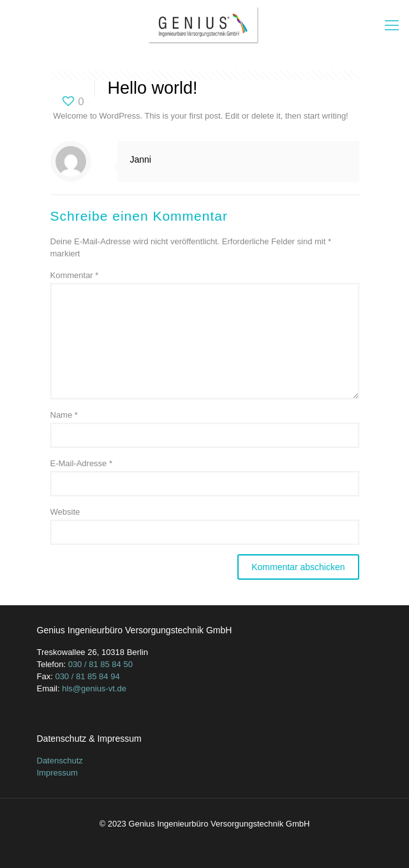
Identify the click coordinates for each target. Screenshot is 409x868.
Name (64, 415)
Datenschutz (60, 761)
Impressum (57, 773)
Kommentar (75, 275)
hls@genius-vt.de (94, 688)
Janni (141, 159)
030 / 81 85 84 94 (87, 676)
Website (65, 512)
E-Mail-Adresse (82, 463)
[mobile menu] (392, 26)
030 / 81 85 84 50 (100, 664)
